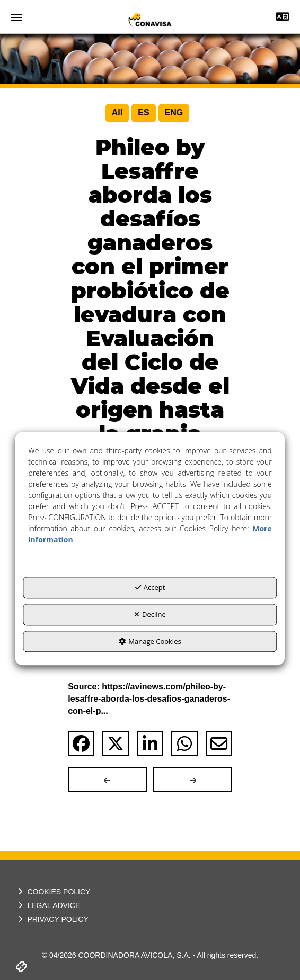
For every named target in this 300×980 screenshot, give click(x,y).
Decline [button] (150, 614)
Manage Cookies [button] (150, 641)
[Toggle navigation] (283, 18)
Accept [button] (150, 588)
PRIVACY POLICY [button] (52, 919)
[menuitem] (117, 113)
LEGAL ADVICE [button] (48, 905)
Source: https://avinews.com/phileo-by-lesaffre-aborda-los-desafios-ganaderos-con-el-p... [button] (149, 699)
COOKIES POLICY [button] (53, 892)
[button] (150, 20)
